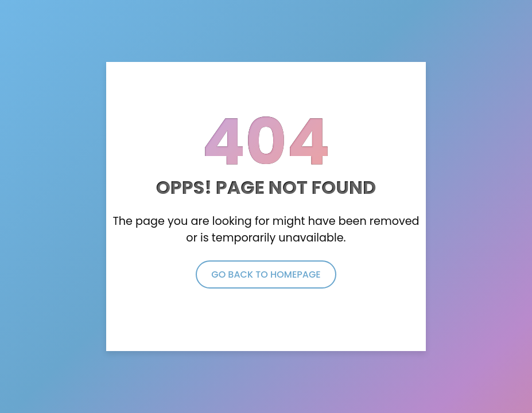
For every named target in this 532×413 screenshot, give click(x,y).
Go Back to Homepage (266, 274)
